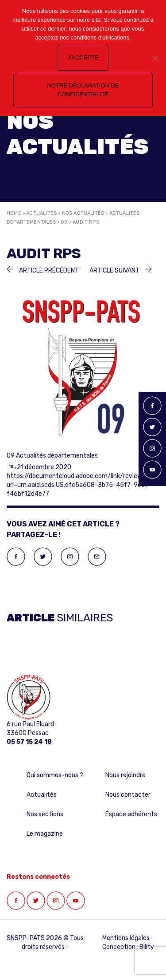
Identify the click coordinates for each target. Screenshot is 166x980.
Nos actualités (83, 213)
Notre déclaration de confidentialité (83, 90)
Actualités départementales (57, 456)
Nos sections (45, 814)
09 (64, 222)
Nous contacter (128, 795)
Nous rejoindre (125, 775)
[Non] (155, 58)
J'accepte (83, 57)
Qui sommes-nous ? (55, 775)
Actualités (41, 213)
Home (14, 213)
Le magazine (45, 834)
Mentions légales (126, 938)
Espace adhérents (131, 814)
